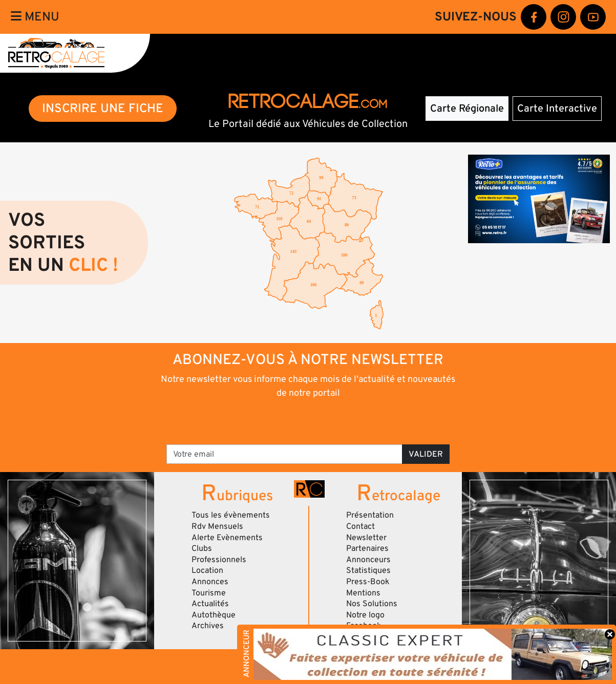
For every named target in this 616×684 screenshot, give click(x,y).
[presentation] (294, 421)
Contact (360, 526)
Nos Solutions (372, 604)
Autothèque (214, 615)
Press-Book (368, 582)
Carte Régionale (467, 109)
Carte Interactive (557, 109)
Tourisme (209, 593)
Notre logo (365, 615)
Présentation (370, 515)
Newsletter (366, 538)
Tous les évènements (231, 515)
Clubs (202, 548)
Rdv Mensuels (217, 526)
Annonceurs (368, 560)
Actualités (210, 604)
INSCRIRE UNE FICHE (103, 108)
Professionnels (219, 560)
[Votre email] (285, 454)
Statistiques (368, 570)
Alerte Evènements (227, 538)
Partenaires (367, 548)
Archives (208, 626)
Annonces (210, 582)
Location (207, 570)
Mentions (363, 593)
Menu (35, 17)
